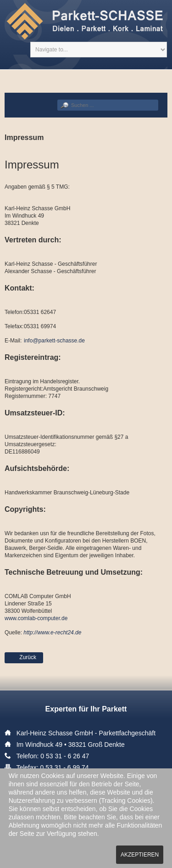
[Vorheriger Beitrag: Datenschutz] (24, 658)
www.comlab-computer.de (36, 618)
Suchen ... (58, 100)
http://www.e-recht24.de (52, 633)
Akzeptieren (140, 855)
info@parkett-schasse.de (54, 341)
